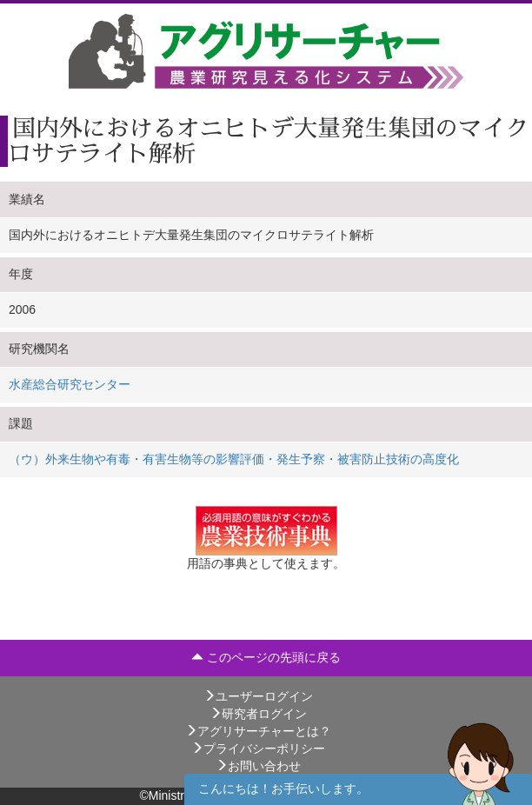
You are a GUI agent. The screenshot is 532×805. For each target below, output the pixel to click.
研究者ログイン (258, 714)
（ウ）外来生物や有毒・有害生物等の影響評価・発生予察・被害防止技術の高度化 (234, 459)
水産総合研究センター (70, 384)
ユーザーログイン (258, 696)
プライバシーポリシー (258, 748)
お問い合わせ (258, 766)
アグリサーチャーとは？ (258, 731)
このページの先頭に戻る (266, 657)
